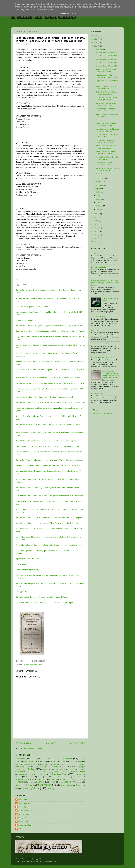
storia (32, 785)
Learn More (64, 14)
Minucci (18, 777)
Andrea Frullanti (24, 799)
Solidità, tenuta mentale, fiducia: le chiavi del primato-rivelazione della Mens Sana (48, 465)
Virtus (40, 665)
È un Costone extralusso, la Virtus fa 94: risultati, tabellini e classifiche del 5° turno (48, 446)
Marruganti (23, 774)
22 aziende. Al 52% (98, 316)
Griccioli (63, 769)
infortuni (83, 769)
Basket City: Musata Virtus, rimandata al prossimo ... (106, 152)
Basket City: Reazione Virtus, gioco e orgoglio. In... (106, 124)
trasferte (26, 789)
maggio (99, 195)
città (17, 764)
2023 (96, 46)
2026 (96, 36)
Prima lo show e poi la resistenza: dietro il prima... (106, 76)
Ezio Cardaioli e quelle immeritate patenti (32, 306)
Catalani (72, 762)
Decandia (49, 767)
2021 (96, 217)
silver (61, 782)
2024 (96, 43)
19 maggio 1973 (22, 592)
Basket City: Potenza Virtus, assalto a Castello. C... (106, 93)
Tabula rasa (95, 253)
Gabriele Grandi (24, 814)
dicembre (100, 49)
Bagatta (18, 762)
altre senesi (20, 759)
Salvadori (20, 782)
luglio (98, 192)
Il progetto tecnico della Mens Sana (29, 559)
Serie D (41, 782)
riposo (81, 779)
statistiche (20, 785)
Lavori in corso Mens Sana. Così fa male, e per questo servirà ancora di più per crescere (50, 496)
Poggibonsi (41, 779)
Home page (50, 743)
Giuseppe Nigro (24, 818)
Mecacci (35, 774)
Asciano (44, 759)
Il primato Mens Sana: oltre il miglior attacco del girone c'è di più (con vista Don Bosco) (50, 331)
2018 (96, 228)
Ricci (73, 779)
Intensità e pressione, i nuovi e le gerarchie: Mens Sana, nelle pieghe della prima (47, 523)
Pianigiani (31, 779)
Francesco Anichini (25, 810)
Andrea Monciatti (24, 803)
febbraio (99, 206)
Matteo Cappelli (24, 821)
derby (56, 767)
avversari (68, 759)
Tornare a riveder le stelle (100, 344)
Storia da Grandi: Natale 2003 (106, 55)
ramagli (65, 779)
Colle (35, 764)
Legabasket (30, 772)
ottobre (99, 182)
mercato (77, 774)
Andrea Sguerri (24, 807)
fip (82, 767)
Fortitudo (18, 769)
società (68, 782)
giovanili (44, 769)
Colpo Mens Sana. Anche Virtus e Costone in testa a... (107, 82)
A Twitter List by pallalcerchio (102, 414)
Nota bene (99, 120)
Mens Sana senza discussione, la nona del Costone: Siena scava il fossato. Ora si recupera (110, 374)
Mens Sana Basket (59, 774)
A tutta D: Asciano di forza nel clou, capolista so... (107, 147)
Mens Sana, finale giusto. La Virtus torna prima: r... (106, 104)
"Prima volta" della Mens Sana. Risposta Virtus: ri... (107, 136)
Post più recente (23, 743)
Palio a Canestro (78, 777)
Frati (24, 769)
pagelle (54, 777)
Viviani (49, 789)
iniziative (21, 772)
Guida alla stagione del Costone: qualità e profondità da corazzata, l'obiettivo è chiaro (49, 545)
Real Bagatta (96, 330)
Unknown (22, 829)
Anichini (34, 759)
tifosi (78, 785)
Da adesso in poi (97, 393)
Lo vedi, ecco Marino (99, 267)
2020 (96, 221)
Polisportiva (53, 779)
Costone (26, 665)
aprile (98, 199)
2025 (96, 39)
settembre (100, 185)
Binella (32, 761)
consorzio (57, 764)
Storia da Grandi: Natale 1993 (106, 59)
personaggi (19, 779)
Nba (47, 777)
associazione (56, 759)
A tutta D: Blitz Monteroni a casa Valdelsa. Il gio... (108, 115)
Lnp (48, 772)
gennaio (99, 209)
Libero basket (40, 772)
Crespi (29, 767)
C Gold (42, 761)
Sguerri (52, 782)
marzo (99, 202)
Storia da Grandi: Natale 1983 (106, 62)
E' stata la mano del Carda (26, 320)
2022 (96, 214)
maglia (73, 772)
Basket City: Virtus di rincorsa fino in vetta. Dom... (107, 71)
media (45, 774)
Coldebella (27, 764)
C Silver (52, 761)
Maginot (65, 772)
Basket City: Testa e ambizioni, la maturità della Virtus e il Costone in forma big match (50, 383)
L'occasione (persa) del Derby (27, 570)
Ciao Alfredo (21, 564)
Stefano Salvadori (24, 825)
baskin (25, 762)
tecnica (71, 785)
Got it (75, 14)
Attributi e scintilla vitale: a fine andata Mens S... (107, 158)
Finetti (77, 767)
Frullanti (32, 769)
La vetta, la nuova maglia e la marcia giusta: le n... (106, 98)
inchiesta (73, 769)
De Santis (41, 767)
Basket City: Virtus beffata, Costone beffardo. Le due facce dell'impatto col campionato (50, 518)
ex (70, 767)
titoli (17, 789)
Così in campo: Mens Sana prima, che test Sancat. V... (106, 141)
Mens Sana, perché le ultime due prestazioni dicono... (107, 130)
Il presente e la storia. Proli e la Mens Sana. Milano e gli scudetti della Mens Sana (105, 283)
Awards (81, 759)
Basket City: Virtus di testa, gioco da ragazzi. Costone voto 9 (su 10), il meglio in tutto (49, 326)
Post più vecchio (77, 743)
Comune (45, 764)
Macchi (56, 772)
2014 (96, 242)
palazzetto (65, 777)
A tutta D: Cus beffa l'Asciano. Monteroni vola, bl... (107, 87)
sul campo (33, 665)
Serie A (32, 782)
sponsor (79, 782)
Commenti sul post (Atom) (33, 748)
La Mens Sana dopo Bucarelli (102, 357)
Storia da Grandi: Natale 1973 (106, 66)
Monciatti (29, 777)
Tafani (63, 785)
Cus (35, 767)
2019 (96, 224)
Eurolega (65, 767)
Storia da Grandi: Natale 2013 (106, 52)
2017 (96, 231)
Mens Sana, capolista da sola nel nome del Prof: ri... (107, 169)
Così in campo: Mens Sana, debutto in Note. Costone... (106, 110)
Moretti (40, 777)
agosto (99, 189)
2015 (96, 238)
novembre (100, 178)
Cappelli (62, 761)
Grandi (54, 769)
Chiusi (80, 761)
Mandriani (82, 772)
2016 (96, 235)
